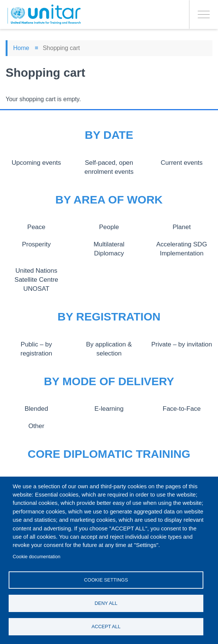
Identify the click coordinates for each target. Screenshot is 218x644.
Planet (182, 227)
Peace (36, 227)
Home (21, 48)
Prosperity (36, 244)
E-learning (109, 409)
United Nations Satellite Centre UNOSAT (36, 280)
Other (36, 426)
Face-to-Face (182, 409)
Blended (36, 409)
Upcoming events (36, 163)
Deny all (106, 602)
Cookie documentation (37, 554)
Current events (182, 163)
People (109, 227)
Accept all (106, 626)
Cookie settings (106, 578)
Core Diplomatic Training (109, 454)
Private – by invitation (182, 344)
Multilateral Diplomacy (109, 244)
